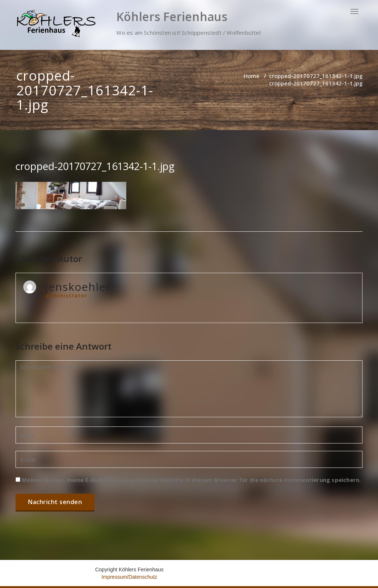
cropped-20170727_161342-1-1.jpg (316, 76)
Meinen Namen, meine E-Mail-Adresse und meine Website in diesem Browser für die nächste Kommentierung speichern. (191, 480)
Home (252, 76)
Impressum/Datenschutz (129, 577)
